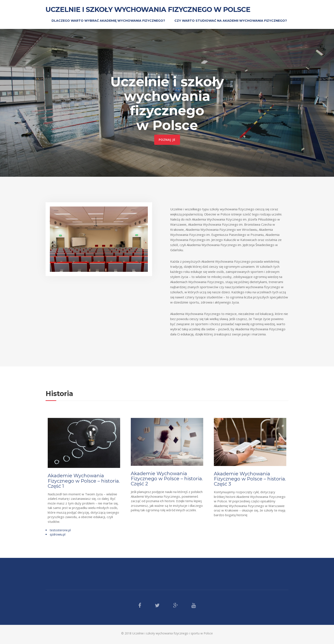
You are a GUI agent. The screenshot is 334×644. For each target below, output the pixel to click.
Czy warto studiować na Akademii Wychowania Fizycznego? (231, 21)
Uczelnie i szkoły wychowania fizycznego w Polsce (148, 9)
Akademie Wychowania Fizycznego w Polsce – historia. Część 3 (250, 479)
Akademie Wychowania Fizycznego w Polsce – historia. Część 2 (167, 479)
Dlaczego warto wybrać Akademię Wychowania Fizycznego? (108, 21)
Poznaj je (167, 140)
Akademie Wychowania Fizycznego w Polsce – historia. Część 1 (84, 481)
